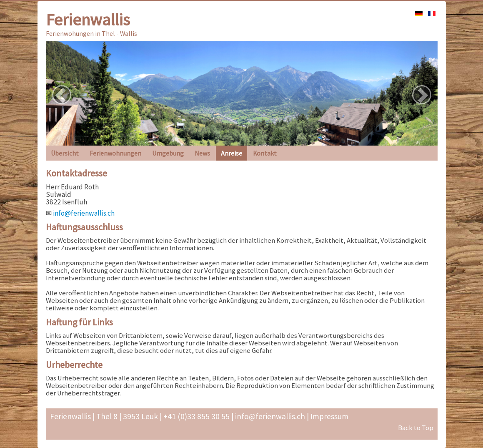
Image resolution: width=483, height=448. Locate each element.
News (202, 153)
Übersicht (65, 153)
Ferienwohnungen (115, 153)
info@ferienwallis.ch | (271, 416)
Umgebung (168, 153)
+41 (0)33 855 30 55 (196, 416)
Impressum (329, 416)
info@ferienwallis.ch (84, 213)
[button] (62, 95)
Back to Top (416, 428)
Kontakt (265, 153)
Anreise (231, 153)
